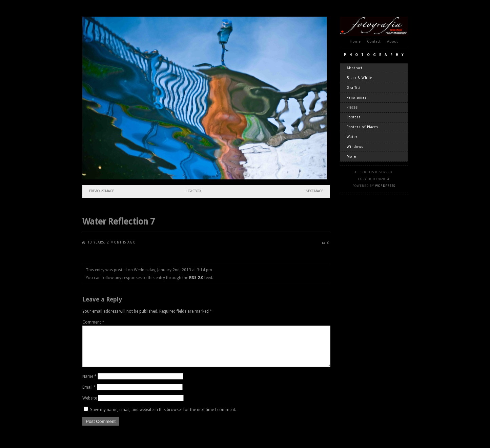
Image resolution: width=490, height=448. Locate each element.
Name (89, 385)
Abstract (355, 68)
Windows (355, 147)
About (392, 42)
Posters (354, 117)
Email (89, 395)
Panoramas (357, 98)
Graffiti (354, 88)
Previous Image (101, 191)
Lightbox (194, 191)
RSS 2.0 (196, 278)
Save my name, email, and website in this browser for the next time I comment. (163, 418)
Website (90, 406)
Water (352, 137)
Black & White (360, 78)
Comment (93, 322)
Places (352, 107)
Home (355, 42)
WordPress (385, 186)
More (351, 157)
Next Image (314, 191)
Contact (374, 42)
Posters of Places (362, 127)
